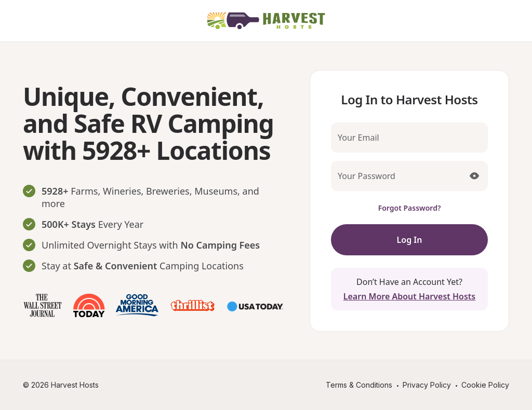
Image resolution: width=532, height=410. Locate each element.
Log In (410, 240)
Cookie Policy (485, 385)
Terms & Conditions (359, 385)
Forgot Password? (410, 208)
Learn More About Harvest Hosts (409, 296)
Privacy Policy (427, 385)
